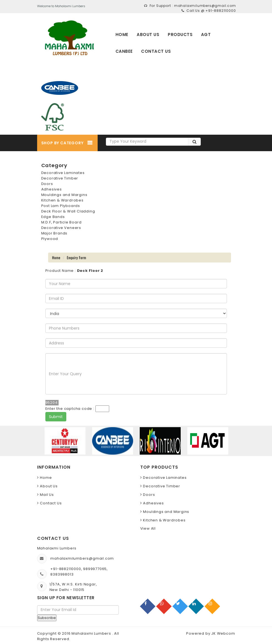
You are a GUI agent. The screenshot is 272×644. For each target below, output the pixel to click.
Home (56, 258)
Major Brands (54, 233)
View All (148, 528)
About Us (49, 486)
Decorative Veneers (61, 228)
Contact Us (51, 503)
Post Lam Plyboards (61, 206)
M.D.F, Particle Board (61, 222)
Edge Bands (53, 217)
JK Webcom (223, 633)
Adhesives (52, 189)
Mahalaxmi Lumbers (92, 633)
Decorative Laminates (63, 173)
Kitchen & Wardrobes (62, 200)
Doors (47, 184)
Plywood (50, 239)
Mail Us (47, 495)
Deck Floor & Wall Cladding (68, 211)
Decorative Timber (60, 178)
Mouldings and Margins (64, 195)
